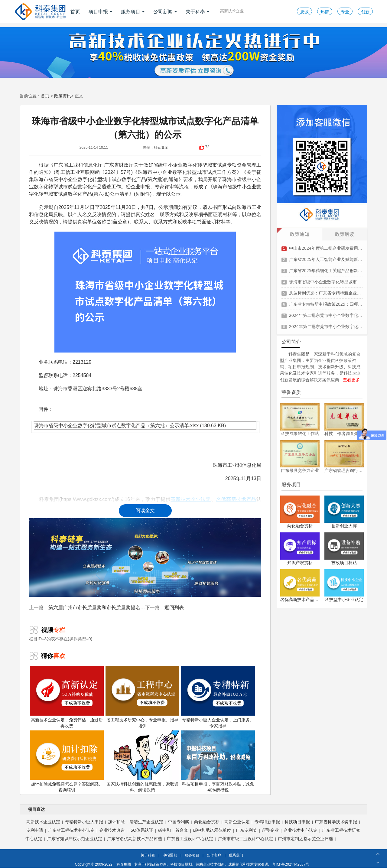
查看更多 (351, 380)
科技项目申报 (297, 822)
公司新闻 (165, 11)
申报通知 (170, 855)
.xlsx (194, 425)
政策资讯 (63, 96)
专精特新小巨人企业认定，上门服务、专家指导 (218, 697)
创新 (365, 12)
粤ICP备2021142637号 (291, 864)
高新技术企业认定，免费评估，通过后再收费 (67, 697)
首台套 (182, 830)
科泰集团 (161, 147)
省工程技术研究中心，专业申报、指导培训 (142, 697)
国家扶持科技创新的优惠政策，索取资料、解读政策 (142, 762)
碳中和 (164, 830)
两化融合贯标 (300, 526)
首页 (75, 11)
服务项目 (133, 11)
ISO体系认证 (141, 830)
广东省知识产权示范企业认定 (75, 839)
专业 (345, 12)
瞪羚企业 (270, 830)
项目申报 (101, 11)
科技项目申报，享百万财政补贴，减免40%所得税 (218, 762)
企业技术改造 (112, 830)
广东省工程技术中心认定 (71, 830)
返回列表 (174, 607)
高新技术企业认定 (43, 822)
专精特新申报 (267, 822)
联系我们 (236, 855)
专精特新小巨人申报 (84, 822)
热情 (325, 12)
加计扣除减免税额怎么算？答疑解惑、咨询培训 (67, 762)
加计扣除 (116, 822)
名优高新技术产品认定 (301, 599)
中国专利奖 (179, 822)
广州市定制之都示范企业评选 (305, 839)
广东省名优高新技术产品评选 (135, 839)
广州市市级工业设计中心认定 (246, 839)
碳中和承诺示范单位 (212, 830)
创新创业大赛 (344, 526)
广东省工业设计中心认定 (190, 839)
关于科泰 (198, 11)
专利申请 (35, 830)
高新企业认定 (237, 822)
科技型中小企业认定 (344, 599)
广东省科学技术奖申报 (336, 822)
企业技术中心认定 (301, 830)
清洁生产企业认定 (146, 822)
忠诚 (304, 12)
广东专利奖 (246, 830)
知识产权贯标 (300, 562)
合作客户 (214, 855)
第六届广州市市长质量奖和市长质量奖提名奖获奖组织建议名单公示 (121, 607)
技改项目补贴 (344, 562)
